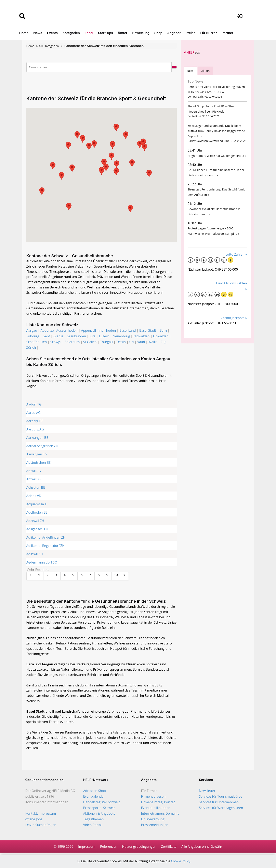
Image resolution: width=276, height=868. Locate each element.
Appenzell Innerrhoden (98, 331)
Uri (131, 342)
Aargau (32, 331)
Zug (163, 342)
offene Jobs (34, 821)
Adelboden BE (37, 513)
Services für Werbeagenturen (221, 809)
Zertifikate (169, 848)
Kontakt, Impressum (41, 815)
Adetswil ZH (35, 521)
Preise (190, 33)
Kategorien (71, 33)
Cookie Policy (181, 861)
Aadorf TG (34, 405)
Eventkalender (94, 798)
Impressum (86, 848)
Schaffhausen (37, 342)
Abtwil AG (34, 471)
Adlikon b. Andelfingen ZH (46, 538)
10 (116, 575)
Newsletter (207, 792)
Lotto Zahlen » (236, 259)
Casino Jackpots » (234, 323)
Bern (163, 331)
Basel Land (128, 331)
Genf (46, 337)
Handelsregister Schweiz (102, 804)
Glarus (58, 337)
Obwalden (161, 337)
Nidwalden (142, 337)
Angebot (174, 33)
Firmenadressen (153, 798)
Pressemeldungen (155, 826)
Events (52, 33)
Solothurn (72, 342)
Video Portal (93, 826)
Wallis (153, 342)
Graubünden (76, 337)
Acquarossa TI (37, 505)
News (38, 33)
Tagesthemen (94, 821)
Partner (227, 33)
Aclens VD (34, 496)
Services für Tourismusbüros (221, 798)
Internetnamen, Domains (160, 815)
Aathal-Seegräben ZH (42, 446)
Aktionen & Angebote (99, 815)
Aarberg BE (35, 422)
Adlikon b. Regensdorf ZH (46, 546)
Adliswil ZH (35, 555)
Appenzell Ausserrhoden (59, 331)
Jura (92, 337)
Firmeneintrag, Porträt (158, 804)
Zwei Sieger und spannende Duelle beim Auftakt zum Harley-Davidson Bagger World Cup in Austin (216, 132)
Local (89, 33)
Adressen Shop (95, 792)
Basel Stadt (148, 331)
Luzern (104, 337)
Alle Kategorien (49, 46)
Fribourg (33, 337)
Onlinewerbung (153, 821)
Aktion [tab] (206, 71)
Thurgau (106, 342)
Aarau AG (34, 413)
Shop (158, 33)
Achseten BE (36, 488)
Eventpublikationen (156, 809)
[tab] (191, 71)
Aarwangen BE (37, 438)
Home (24, 33)
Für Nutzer (208, 33)
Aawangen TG (37, 455)
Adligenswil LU (37, 530)
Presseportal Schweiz (99, 809)
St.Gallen (90, 342)
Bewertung (141, 33)
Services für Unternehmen (219, 804)
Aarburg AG (35, 430)
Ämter (123, 33)
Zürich (31, 348)
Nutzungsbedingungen (139, 848)
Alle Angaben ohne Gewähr (202, 848)
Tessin (121, 342)
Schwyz (56, 342)
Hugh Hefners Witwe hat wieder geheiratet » (217, 158)
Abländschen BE (39, 463)
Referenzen (108, 848)
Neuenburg (121, 337)
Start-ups (106, 33)
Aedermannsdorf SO (42, 563)
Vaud (141, 342)
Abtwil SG (34, 480)
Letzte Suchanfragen (41, 826)
